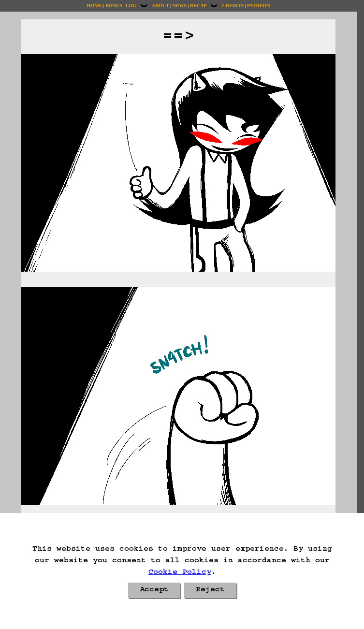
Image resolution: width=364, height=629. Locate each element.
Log (131, 6)
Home (95, 6)
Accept (154, 590)
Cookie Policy (180, 573)
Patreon (258, 6)
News (180, 6)
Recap (198, 6)
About (160, 6)
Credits (233, 6)
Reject (210, 590)
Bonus (114, 6)
